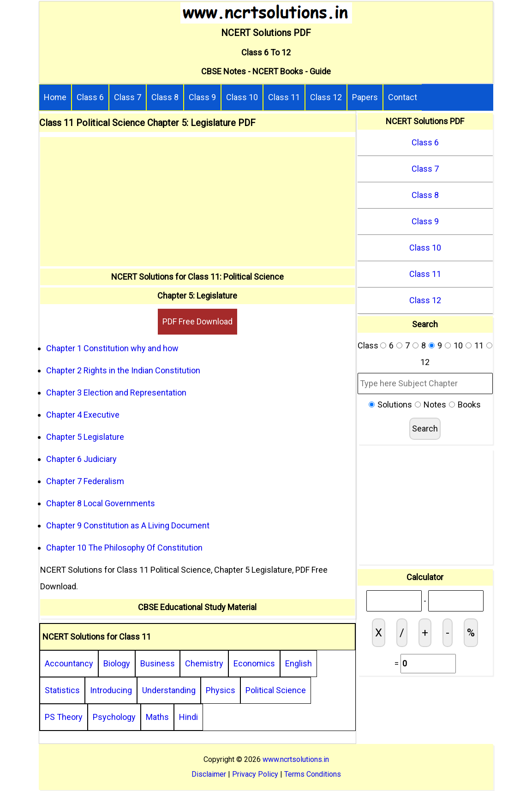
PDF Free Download (197, 321)
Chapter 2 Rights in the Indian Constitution (123, 370)
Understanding (169, 690)
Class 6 (90, 97)
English (299, 663)
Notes (435, 404)
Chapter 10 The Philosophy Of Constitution (124, 548)
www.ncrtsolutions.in (296, 759)
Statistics (62, 690)
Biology (117, 663)
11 (479, 345)
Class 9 (202, 97)
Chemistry (204, 663)
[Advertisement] (197, 202)
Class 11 (284, 97)
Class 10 (242, 97)
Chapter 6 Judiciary (81, 459)
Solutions (395, 404)
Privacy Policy (255, 774)
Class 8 (165, 97)
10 (458, 345)
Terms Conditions (313, 774)
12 (425, 362)
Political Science (276, 690)
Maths (157, 717)
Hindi (188, 717)
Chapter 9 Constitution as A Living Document (128, 525)
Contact (403, 97)
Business (158, 663)
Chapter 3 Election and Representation (116, 393)
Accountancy (69, 663)
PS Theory (64, 717)
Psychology (114, 717)
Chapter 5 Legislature (85, 437)
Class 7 (128, 97)
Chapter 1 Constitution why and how (112, 348)
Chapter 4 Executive (83, 415)
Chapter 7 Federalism (85, 481)
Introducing (111, 690)
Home (55, 97)
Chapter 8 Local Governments (101, 503)
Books (469, 404)
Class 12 (326, 97)
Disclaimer (209, 774)
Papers (365, 97)
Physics (221, 690)
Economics (254, 663)
